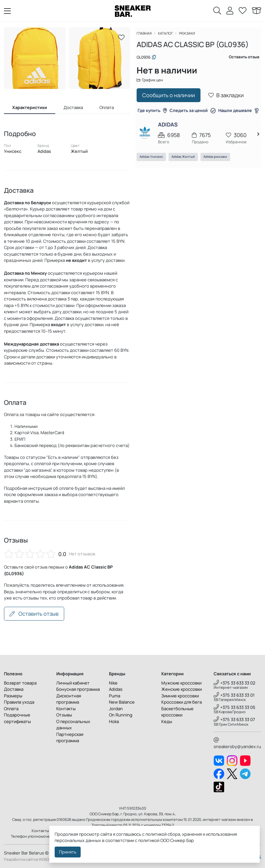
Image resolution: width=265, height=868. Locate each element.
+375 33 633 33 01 (234, 695)
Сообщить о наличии (172, 100)
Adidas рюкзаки (219, 173)
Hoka (114, 721)
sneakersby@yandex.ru (237, 743)
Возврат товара (20, 683)
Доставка (14, 689)
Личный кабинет (73, 683)
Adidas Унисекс (155, 173)
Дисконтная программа (69, 699)
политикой (149, 840)
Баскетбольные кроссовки (177, 712)
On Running (121, 715)
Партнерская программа (70, 738)
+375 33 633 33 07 (234, 719)
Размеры (13, 696)
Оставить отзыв (34, 614)
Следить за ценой (214, 115)
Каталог (171, 37)
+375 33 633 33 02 (235, 683)
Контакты (66, 709)
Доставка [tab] (73, 107)
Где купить (174, 115)
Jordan (116, 709)
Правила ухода (19, 702)
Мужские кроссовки (181, 683)
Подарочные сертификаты (17, 718)
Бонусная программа (78, 689)
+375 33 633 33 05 (235, 707)
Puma (115, 696)
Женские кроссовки (182, 689)
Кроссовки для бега (182, 702)
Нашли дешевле (198, 127)
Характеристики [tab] (30, 107)
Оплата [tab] (107, 107)
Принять (68, 852)
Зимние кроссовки (180, 696)
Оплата (11, 709)
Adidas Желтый (187, 173)
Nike (113, 683)
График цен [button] (155, 84)
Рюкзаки (194, 37)
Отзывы (64, 715)
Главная (149, 37)
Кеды (167, 721)
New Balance (122, 702)
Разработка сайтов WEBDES (29, 859)
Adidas (116, 689)
